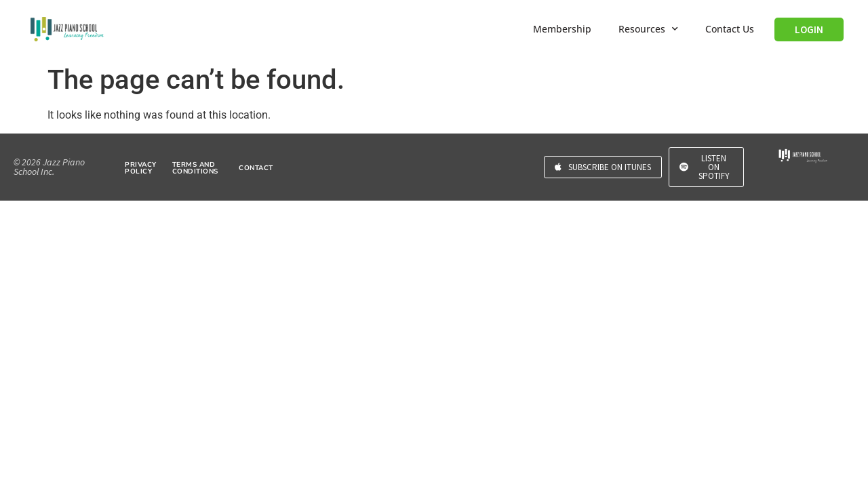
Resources (648, 29)
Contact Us (730, 29)
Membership (562, 29)
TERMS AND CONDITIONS (195, 168)
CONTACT (256, 168)
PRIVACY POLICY (141, 168)
